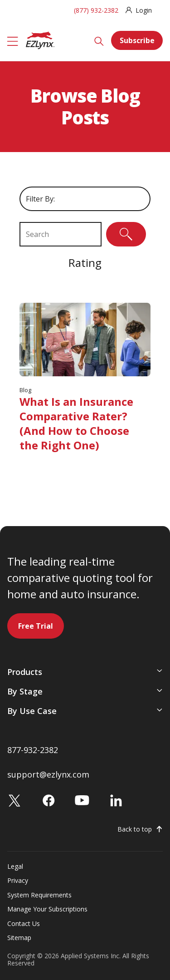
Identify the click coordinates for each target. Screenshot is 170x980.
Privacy (18, 880)
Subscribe (137, 40)
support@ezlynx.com (48, 774)
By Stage (25, 691)
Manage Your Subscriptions (47, 909)
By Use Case (32, 711)
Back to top (135, 829)
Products (25, 672)
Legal (15, 866)
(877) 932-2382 (96, 10)
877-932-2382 (33, 750)
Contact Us (24, 923)
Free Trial (36, 626)
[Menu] (13, 40)
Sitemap (19, 938)
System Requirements (39, 895)
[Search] (99, 40)
